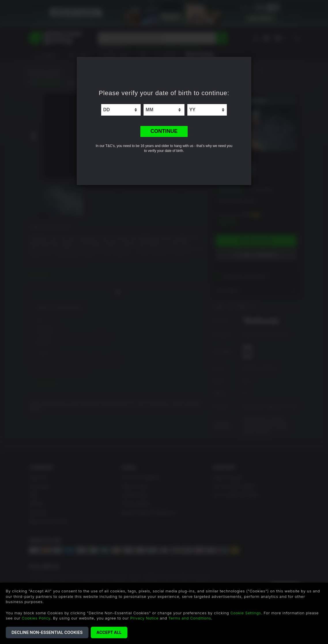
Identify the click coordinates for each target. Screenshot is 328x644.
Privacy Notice (145, 618)
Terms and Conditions (190, 618)
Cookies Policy (36, 618)
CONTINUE (164, 131)
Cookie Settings (246, 613)
